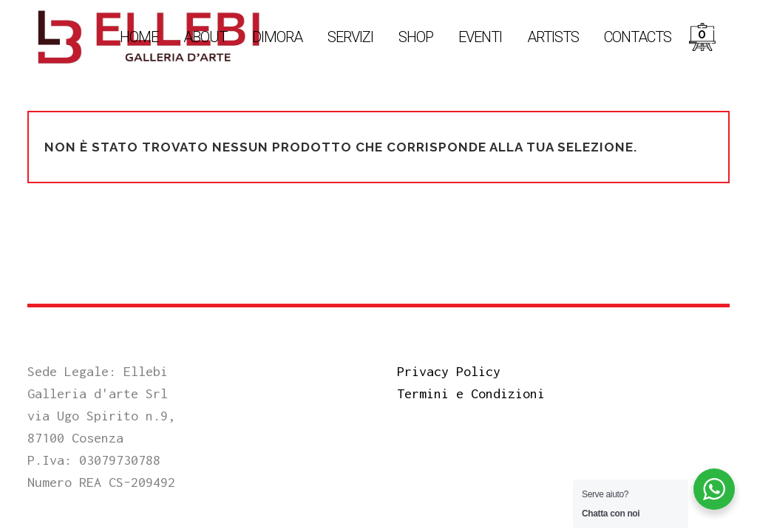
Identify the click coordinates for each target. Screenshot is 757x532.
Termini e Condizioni (471, 393)
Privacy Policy (449, 371)
